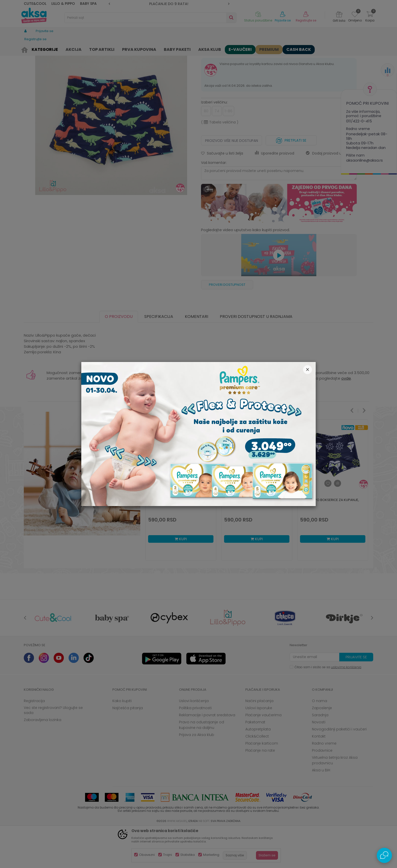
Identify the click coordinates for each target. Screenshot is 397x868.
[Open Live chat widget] (384, 855)
